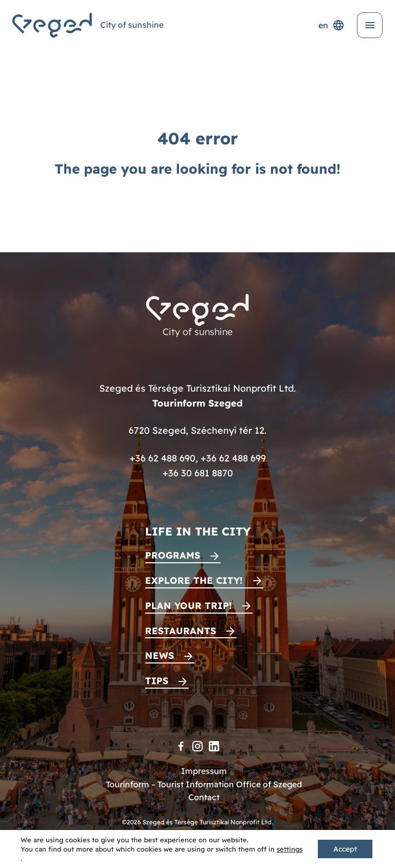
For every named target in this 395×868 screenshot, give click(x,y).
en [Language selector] (331, 25)
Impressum (204, 771)
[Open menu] (370, 25)
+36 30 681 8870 (198, 473)
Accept (345, 849)
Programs (173, 555)
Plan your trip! (188, 606)
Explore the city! (194, 580)
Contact (204, 797)
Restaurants (181, 631)
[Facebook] (181, 746)
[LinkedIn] (214, 746)
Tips (157, 681)
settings (290, 849)
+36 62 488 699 (233, 458)
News (159, 655)
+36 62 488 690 (163, 458)
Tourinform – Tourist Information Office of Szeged (204, 784)
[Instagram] (197, 746)
